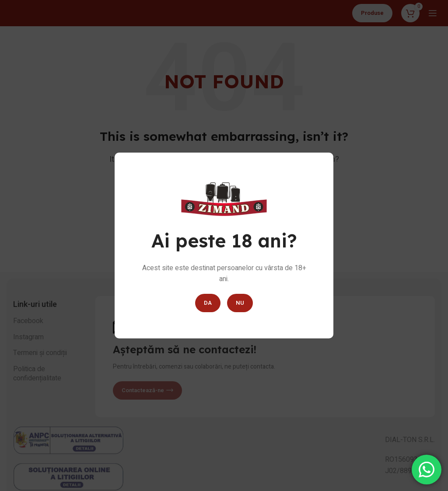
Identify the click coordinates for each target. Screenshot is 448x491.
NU (240, 303)
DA (208, 303)
